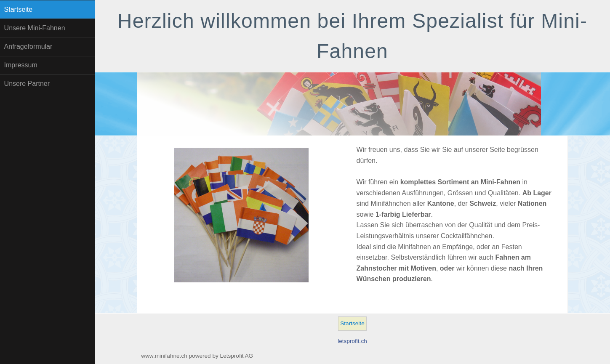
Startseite (19, 9)
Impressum (21, 65)
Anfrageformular (28, 46)
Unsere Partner (27, 84)
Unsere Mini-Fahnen (35, 28)
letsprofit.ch (352, 341)
